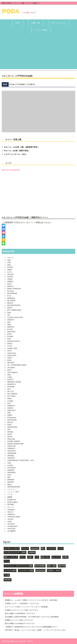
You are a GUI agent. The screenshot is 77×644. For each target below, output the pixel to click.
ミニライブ (51, 548)
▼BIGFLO (11, 514)
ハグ (37, 557)
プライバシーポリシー (9, 641)
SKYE (10, 434)
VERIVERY (12, 473)
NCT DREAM (12, 394)
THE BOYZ (11, 451)
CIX (9, 315)
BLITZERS (11, 301)
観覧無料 (8, 580)
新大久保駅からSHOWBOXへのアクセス (20, 613)
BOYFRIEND (12, 293)
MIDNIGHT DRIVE (14, 382)
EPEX (10, 334)
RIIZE (9, 425)
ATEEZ (10, 279)
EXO (9, 339)
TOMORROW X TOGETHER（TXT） (21, 460)
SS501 (10, 437)
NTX (9, 403)
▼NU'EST (11, 524)
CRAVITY (11, 320)
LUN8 (9, 377)
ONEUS (10, 408)
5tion (9, 265)
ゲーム (7, 561)
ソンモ (10, 494)
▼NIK (10, 522)
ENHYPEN (11, 332)
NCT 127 (11, 391)
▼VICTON (11, 529)
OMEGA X (11, 406)
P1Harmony (12, 418)
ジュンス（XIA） (14, 492)
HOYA (10, 358)
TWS (9, 463)
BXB (9, 313)
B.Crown (11, 291)
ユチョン (11, 257)
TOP (18, 23)
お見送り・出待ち (54, 570)
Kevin (9, 370)
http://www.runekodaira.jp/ (11, 170)
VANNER (11, 470)
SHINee (10, 432)
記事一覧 (36, 23)
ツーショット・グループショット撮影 (18, 566)
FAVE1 (10, 344)
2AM (9, 260)
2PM (9, 262)
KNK (9, 375)
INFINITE (11, 363)
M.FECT (10, 380)
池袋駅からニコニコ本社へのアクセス (19, 620)
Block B (10, 303)
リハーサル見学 (10, 570)
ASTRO (10, 277)
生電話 (65, 557)
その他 (7, 575)
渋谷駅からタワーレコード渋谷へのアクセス (22, 610)
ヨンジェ (11, 507)
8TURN (10, 267)
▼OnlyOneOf (12, 526)
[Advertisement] (38, 52)
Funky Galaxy (12, 502)
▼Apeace (11, 510)
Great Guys (12, 353)
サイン (23, 557)
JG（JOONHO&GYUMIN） (17, 365)
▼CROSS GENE (14, 517)
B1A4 (9, 284)
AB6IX (10, 270)
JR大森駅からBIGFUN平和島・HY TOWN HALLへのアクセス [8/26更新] (32, 617)
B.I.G (9, 296)
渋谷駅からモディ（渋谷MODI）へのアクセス (22, 603)
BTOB (10, 308)
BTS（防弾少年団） (15, 310)
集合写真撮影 (40, 566)
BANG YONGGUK (14, 289)
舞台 (43, 548)
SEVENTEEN (12, 427)
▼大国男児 (11, 531)
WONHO (11, 482)
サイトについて (59, 23)
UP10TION (11, 468)
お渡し (30, 557)
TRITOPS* (11, 458)
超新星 (10, 497)
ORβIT (10, 415)
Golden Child (12, 348)
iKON (9, 360)
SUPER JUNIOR (13, 441)
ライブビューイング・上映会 (15, 552)
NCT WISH (11, 396)
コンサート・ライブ (12, 548)
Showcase (35, 548)
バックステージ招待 (26, 570)
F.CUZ (10, 346)
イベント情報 (41, 30)
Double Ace (12, 500)
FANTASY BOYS (14, 341)
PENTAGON (12, 420)
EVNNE (10, 336)
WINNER (11, 480)
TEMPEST (11, 448)
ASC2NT (11, 274)
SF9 (9, 429)
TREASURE (12, 453)
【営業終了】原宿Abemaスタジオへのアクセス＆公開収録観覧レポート (32, 627)
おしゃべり (56, 557)
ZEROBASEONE (14, 487)
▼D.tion (10, 519)
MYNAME (11, 387)
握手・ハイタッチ (11, 557)
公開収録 (32, 552)
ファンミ (25, 548)
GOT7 (10, 351)
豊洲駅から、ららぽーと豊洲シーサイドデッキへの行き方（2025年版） (32, 600)
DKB (9, 325)
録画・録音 (52, 566)
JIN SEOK (11, 368)
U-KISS (10, 465)
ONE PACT (12, 410)
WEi (9, 477)
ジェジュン (11, 489)
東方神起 (11, 504)
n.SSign (10, 401)
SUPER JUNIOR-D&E (15, 444)
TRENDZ (11, 456)
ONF (9, 413)
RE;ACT (10, 422)
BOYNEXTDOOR (14, 305)
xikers (10, 484)
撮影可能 (62, 566)
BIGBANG (11, 298)
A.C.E (10, 272)
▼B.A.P (10, 512)
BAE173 (10, 286)
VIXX (9, 475)
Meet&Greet (40, 570)
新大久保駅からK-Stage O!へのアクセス (20, 623)
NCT (9, 389)
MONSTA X (12, 384)
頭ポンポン (45, 557)
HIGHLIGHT (12, 355)
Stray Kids (11, 439)
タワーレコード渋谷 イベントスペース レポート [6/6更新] (26, 607)
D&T (9, 322)
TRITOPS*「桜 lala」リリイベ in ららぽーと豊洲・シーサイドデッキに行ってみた (35, 630)
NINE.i (10, 399)
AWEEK (10, 282)
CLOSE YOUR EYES (15, 317)
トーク (61, 548)
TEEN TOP (11, 446)
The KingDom (12, 372)
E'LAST (10, 329)
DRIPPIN (11, 327)
